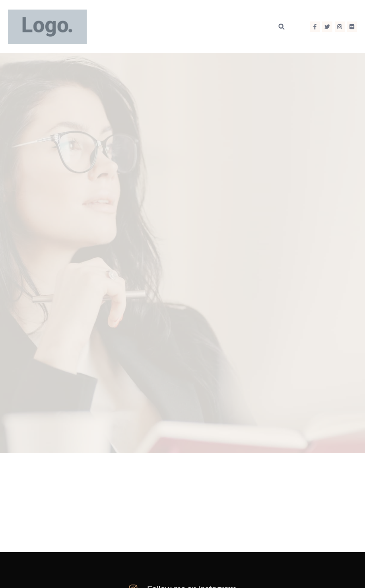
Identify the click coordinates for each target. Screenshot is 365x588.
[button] (282, 26)
